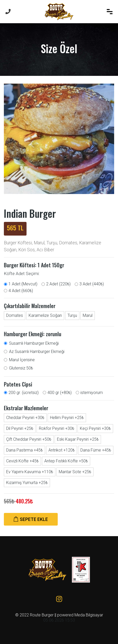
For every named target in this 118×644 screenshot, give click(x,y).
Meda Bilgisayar (89, 615)
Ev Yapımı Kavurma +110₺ (30, 472)
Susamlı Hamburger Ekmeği (34, 343)
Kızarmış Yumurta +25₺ (27, 483)
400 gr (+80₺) (60, 393)
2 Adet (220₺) (58, 284)
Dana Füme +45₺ (96, 450)
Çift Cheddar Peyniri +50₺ (29, 439)
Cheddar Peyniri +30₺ (25, 418)
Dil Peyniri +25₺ (20, 428)
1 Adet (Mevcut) (23, 284)
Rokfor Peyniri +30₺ (57, 428)
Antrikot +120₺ (62, 450)
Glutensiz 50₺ (21, 368)
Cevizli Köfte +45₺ (22, 461)
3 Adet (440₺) (92, 284)
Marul (88, 315)
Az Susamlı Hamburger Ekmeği (37, 352)
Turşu (72, 315)
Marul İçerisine (22, 360)
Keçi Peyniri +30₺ (95, 428)
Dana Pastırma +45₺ (24, 450)
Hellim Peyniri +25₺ (67, 418)
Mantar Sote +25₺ (75, 472)
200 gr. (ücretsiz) (24, 393)
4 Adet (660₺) (21, 291)
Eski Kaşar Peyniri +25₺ (78, 439)
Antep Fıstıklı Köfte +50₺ (66, 461)
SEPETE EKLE (31, 519)
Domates (15, 315)
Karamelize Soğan (45, 315)
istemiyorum (92, 393)
